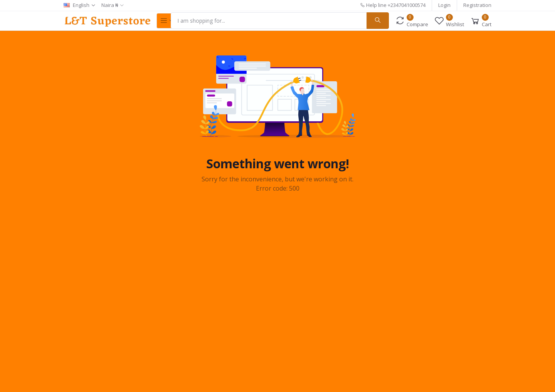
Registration (477, 5)
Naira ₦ (110, 5)
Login (444, 5)
